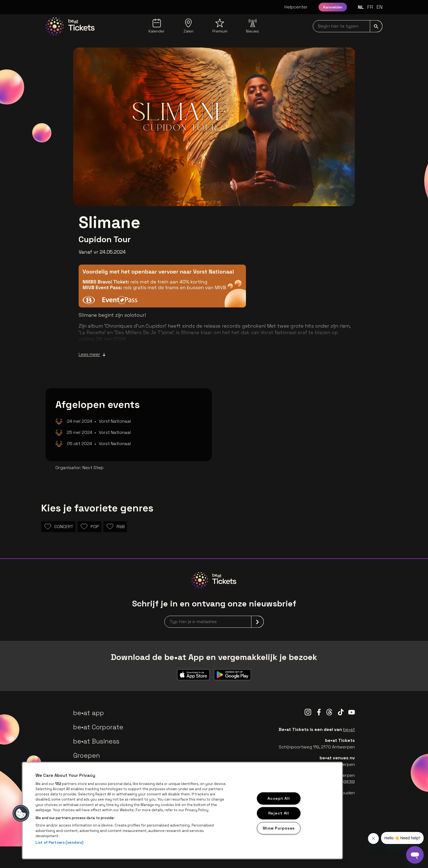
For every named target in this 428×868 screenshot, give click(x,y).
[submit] (376, 26)
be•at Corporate (98, 727)
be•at (349, 729)
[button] (21, 813)
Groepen (87, 755)
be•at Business (96, 741)
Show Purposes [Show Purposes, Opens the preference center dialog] (279, 828)
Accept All (279, 798)
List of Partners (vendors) (59, 842)
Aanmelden (333, 7)
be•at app (89, 713)
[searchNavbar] (348, 26)
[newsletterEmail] (214, 622)
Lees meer (92, 354)
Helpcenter (296, 7)
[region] (182, 811)
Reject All (279, 813)
